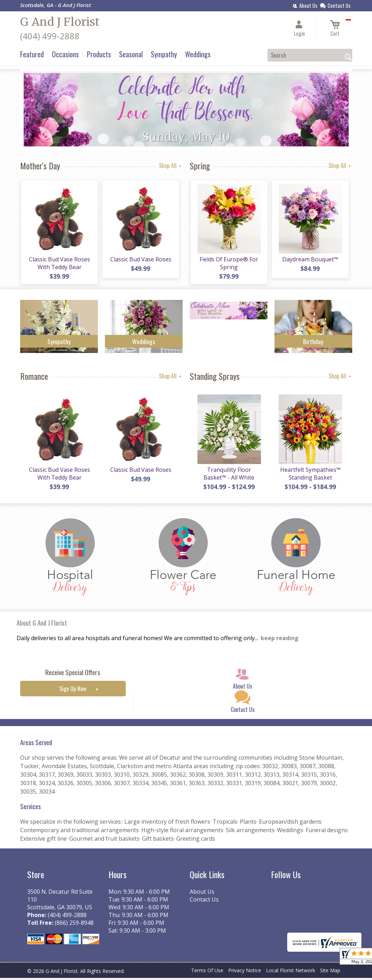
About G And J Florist (42, 625)
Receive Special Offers (73, 675)
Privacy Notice (245, 973)
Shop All (171, 166)
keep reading (280, 640)
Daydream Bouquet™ (310, 260)
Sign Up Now (73, 691)
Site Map (330, 973)
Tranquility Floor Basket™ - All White (229, 476)
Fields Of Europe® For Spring (229, 264)
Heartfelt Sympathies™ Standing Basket (310, 476)
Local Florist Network (291, 973)
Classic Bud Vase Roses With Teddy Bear (59, 264)
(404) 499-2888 (50, 36)
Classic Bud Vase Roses (140, 260)
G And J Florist (60, 22)
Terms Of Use (207, 973)
